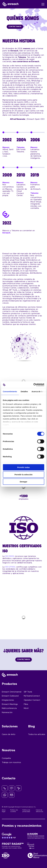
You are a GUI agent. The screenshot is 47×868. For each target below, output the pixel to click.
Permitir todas (23, 467)
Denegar (23, 482)
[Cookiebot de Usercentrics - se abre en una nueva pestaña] (34, 385)
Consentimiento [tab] (10, 391)
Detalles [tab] (24, 391)
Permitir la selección (24, 474)
